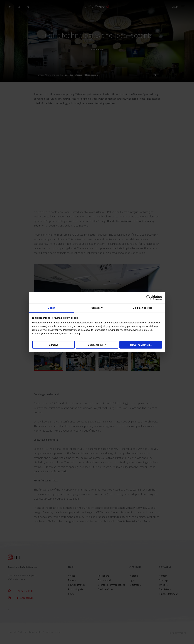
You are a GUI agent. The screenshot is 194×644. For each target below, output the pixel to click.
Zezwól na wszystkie (141, 345)
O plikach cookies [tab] (142, 308)
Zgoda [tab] (52, 308)
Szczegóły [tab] (97, 308)
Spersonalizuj (97, 345)
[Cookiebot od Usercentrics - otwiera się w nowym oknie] (149, 297)
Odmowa (53, 345)
